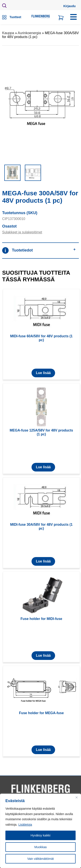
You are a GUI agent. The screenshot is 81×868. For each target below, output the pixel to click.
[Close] (76, 797)
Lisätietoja (25, 825)
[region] (40, 831)
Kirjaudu (69, 6)
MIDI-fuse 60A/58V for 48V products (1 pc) (41, 338)
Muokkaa (40, 847)
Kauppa (8, 33)
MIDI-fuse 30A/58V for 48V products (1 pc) (41, 526)
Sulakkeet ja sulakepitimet (22, 232)
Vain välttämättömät (40, 859)
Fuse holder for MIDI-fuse (41, 619)
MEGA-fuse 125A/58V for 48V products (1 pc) (41, 432)
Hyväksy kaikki (41, 835)
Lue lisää (43, 373)
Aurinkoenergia (29, 33)
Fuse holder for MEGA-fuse (41, 713)
